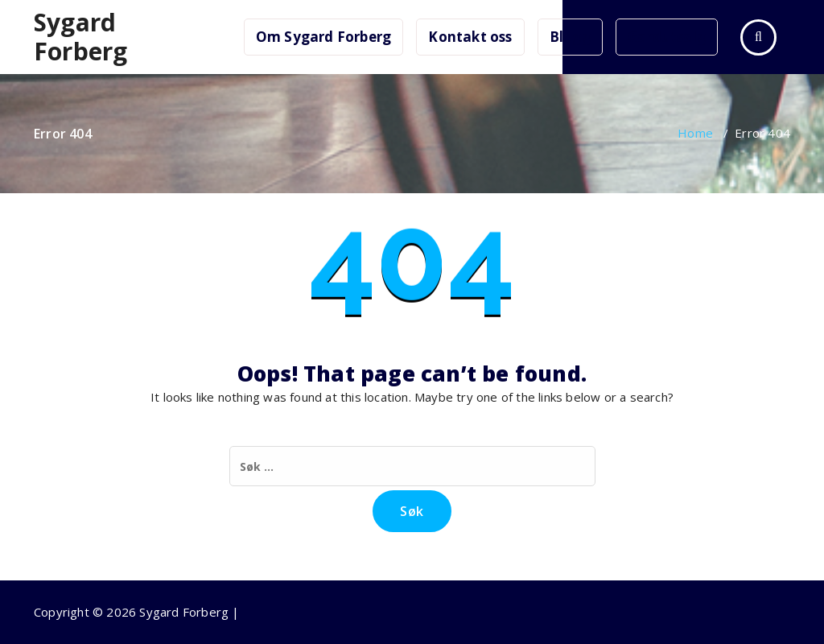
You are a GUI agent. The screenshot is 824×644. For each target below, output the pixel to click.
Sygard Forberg (80, 37)
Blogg (570, 37)
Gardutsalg (667, 37)
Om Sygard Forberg (323, 37)
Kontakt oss (470, 37)
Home (695, 133)
